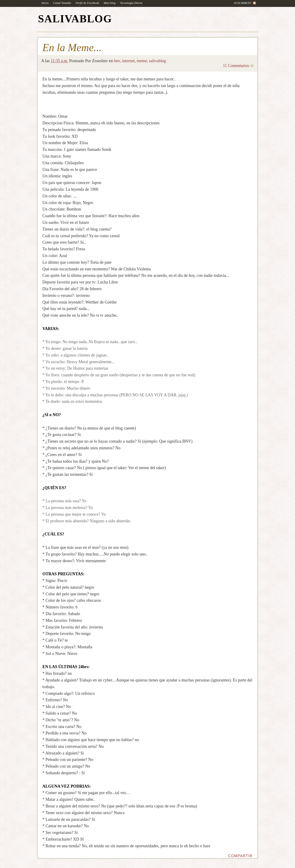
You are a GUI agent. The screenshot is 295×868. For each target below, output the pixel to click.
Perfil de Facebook (87, 3)
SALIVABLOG (75, 19)
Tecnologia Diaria (131, 3)
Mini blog (109, 3)
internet (128, 61)
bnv (117, 61)
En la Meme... (72, 48)
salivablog (157, 61)
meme (142, 61)
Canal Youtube (62, 3)
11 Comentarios (236, 66)
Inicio (45, 3)
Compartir (240, 856)
